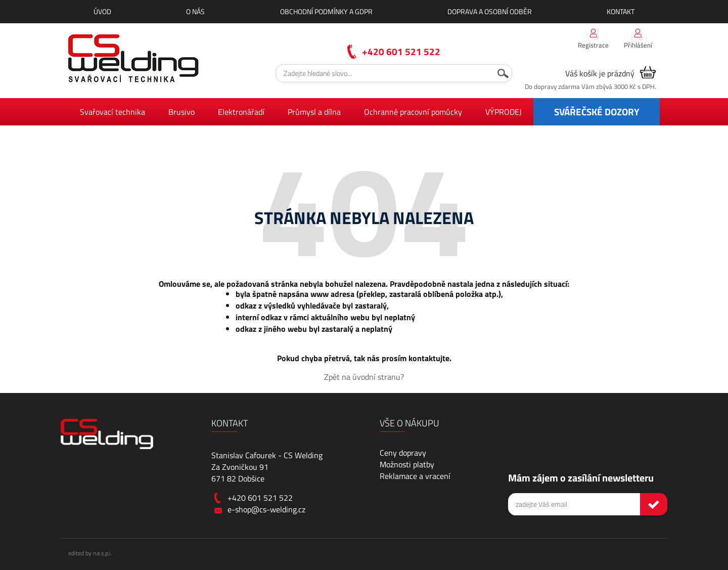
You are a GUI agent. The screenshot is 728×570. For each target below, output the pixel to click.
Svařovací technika (112, 112)
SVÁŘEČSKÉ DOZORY (597, 112)
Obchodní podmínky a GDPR (326, 11)
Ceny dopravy (403, 453)
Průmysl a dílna (314, 112)
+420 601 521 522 (401, 51)
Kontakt (621, 11)
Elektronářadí (241, 112)
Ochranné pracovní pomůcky (413, 112)
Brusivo (181, 112)
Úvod (102, 11)
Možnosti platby (407, 464)
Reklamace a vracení (415, 476)
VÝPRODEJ (504, 112)
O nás (195, 11)
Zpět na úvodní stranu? (364, 377)
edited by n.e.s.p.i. (90, 553)
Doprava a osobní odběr (490, 11)
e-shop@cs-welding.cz (266, 509)
